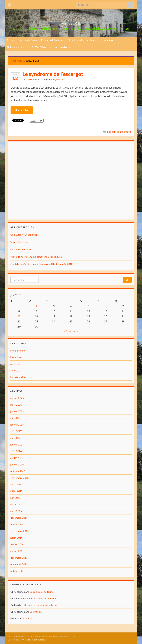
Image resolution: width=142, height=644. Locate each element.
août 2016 (16, 451)
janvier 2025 (17, 398)
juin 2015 (15, 498)
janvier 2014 (17, 551)
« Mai (67, 331)
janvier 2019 (17, 411)
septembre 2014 (20, 531)
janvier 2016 (17, 464)
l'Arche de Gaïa (71, 22)
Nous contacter (62, 47)
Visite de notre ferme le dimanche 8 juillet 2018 (36, 257)
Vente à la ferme (19, 242)
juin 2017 (15, 438)
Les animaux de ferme (42, 592)
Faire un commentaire (119, 132)
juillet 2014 (16, 538)
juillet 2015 (16, 491)
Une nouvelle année (21, 249)
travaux (14, 370)
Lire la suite (22, 110)
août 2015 (16, 484)
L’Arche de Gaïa (28, 40)
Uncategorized (18, 377)
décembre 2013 (19, 558)
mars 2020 (16, 405)
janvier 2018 (17, 425)
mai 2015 (15, 504)
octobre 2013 (18, 571)
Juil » (75, 331)
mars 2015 (16, 511)
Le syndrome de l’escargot (53, 74)
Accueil (11, 40)
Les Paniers (36, 612)
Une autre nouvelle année (25, 235)
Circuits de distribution (82, 40)
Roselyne (30, 79)
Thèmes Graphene (37, 640)
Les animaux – (108, 40)
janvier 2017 (17, 445)
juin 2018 (15, 418)
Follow (37, 121)
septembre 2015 (20, 478)
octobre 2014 (18, 524)
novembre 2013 (19, 564)
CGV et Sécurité (41, 47)
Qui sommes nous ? (17, 47)
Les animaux (17, 357)
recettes (15, 364)
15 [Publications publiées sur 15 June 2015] (19, 316)
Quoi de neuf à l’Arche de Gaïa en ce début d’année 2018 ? (42, 264)
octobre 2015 (18, 471)
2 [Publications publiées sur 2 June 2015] (36, 306)
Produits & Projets (52, 40)
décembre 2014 (19, 518)
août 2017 (16, 431)
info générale (57, 79)
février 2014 (17, 544)
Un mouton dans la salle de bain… (42, 605)
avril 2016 (16, 458)
